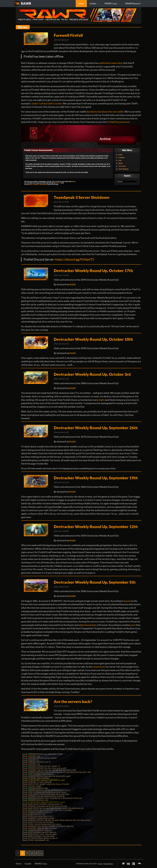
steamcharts (99, 667)
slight (101, 400)
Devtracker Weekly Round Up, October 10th (93, 339)
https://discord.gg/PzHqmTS (74, 259)
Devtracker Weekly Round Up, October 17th (93, 271)
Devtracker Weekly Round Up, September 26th (96, 428)
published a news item (110, 63)
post (128, 601)
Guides (28, 864)
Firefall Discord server (118, 122)
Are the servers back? (73, 702)
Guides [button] (94, 3)
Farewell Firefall (68, 35)
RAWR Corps (41, 864)
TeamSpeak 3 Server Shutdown (82, 197)
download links (89, 625)
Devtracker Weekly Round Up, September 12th (96, 527)
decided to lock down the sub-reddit (105, 112)
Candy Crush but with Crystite (46, 103)
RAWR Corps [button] (112, 3)
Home (81, 3)
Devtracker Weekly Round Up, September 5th (95, 582)
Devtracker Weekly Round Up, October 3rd (92, 374)
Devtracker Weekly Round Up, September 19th (96, 478)
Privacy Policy (108, 864)
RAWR (26, 3)
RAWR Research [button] (134, 3)
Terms (100, 864)
